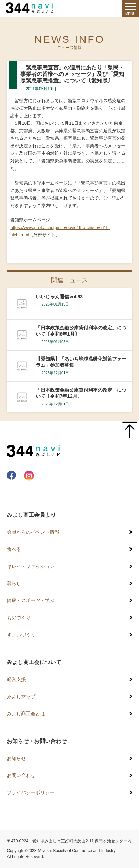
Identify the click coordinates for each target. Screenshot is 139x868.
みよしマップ (21, 696)
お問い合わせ (21, 775)
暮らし (14, 583)
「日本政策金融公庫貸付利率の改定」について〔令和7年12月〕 (81, 393)
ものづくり (19, 618)
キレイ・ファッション (31, 566)
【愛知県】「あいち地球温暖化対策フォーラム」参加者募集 (81, 362)
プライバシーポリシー (31, 792)
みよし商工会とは (26, 714)
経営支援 (16, 679)
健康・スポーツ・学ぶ (31, 600)
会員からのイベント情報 (33, 532)
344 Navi (31, 8)
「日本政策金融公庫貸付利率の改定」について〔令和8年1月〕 (81, 331)
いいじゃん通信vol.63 (59, 297)
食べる (14, 549)
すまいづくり (21, 635)
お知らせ (16, 758)
